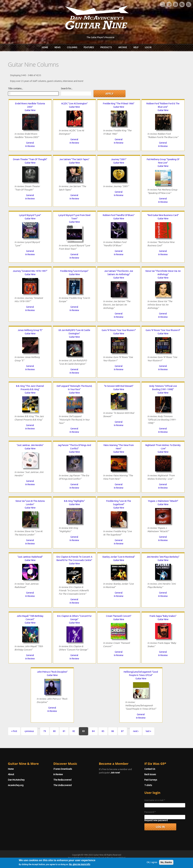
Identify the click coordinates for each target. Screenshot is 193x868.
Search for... (64, 88)
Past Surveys (152, 780)
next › (134, 731)
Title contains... (13, 88)
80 (52, 731)
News (58, 47)
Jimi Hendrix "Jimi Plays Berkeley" (165, 557)
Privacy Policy (135, 860)
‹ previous (27, 731)
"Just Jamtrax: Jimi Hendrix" (28, 445)
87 (120, 731)
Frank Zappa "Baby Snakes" (165, 616)
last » (146, 731)
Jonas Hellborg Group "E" (28, 330)
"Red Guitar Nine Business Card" (165, 215)
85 (101, 731)
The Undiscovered (61, 785)
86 (110, 731)
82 (72, 731)
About (9, 774)
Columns (72, 47)
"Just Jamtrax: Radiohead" (28, 557)
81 (62, 731)
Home (45, 47)
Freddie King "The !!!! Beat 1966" (119, 103)
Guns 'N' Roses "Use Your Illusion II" (165, 330)
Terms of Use (113, 860)
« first (12, 731)
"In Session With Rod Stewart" (119, 386)
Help (136, 47)
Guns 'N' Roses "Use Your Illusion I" (119, 330)
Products (106, 47)
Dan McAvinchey (14, 780)
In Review (28, 146)
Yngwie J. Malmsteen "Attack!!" (165, 501)
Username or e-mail (156, 800)
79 (42, 731)
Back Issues (151, 774)
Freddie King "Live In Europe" (74, 271)
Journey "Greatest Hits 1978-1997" (28, 271)
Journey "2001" (119, 159)
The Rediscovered (61, 780)
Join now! (115, 772)
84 (91, 731)
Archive (123, 47)
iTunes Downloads (62, 769)
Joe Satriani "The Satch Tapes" (74, 159)
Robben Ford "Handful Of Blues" (119, 215)
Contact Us (151, 769)
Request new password (157, 820)
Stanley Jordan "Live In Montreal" (119, 557)
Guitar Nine (28, 110)
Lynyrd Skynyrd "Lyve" (28, 215)
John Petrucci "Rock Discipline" (51, 672)
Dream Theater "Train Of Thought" (28, 159)
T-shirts (149, 785)
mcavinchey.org (13, 785)
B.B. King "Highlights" (74, 501)
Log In (148, 47)
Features (89, 47)
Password (151, 812)
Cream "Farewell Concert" (119, 616)
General (28, 143)
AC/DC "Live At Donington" (74, 103)
